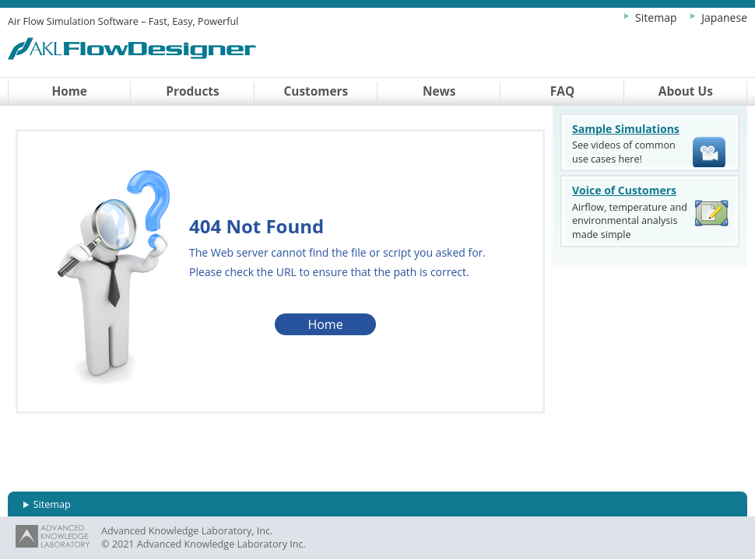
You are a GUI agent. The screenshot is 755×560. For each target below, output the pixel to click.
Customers (316, 91)
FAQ (562, 91)
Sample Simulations (626, 129)
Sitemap (656, 17)
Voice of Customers (624, 190)
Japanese (724, 17)
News (439, 91)
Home (69, 91)
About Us (686, 91)
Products (192, 91)
